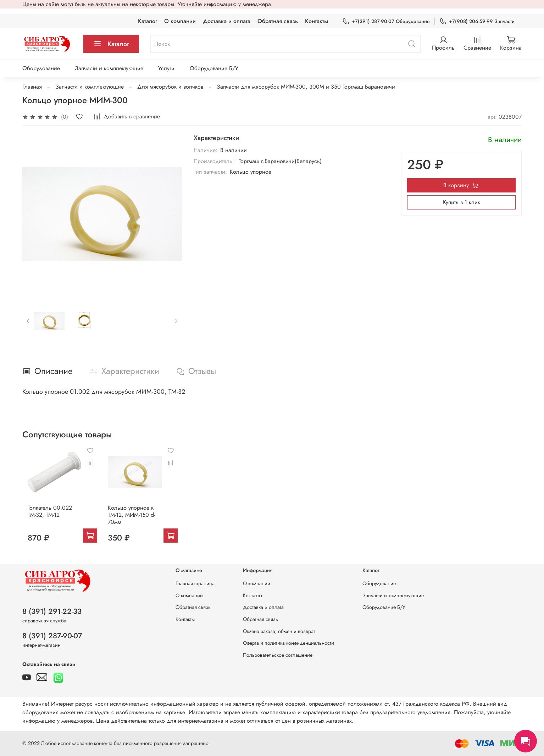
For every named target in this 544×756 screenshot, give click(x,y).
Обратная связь (278, 21)
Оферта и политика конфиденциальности (288, 643)
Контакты (317, 21)
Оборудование (41, 68)
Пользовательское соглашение (278, 655)
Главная (32, 87)
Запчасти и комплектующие (109, 68)
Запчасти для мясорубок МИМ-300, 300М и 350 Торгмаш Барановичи (306, 87)
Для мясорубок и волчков (170, 87)
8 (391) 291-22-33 (52, 611)
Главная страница (195, 583)
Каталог (148, 21)
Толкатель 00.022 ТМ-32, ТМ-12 (45, 516)
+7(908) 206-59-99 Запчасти (477, 21)
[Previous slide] (28, 321)
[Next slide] (176, 321)
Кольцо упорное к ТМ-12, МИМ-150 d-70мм (131, 520)
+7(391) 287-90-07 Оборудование (386, 21)
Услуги (166, 68)
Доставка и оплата (227, 21)
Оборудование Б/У (214, 68)
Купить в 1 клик (462, 202)
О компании (180, 21)
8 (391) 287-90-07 (52, 636)
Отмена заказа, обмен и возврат (279, 631)
